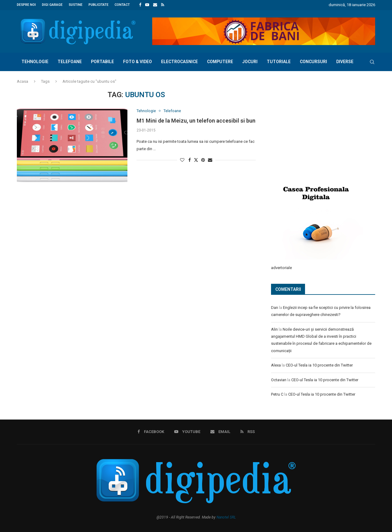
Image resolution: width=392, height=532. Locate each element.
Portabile (102, 61)
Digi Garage (52, 5)
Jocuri (250, 61)
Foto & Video (138, 61)
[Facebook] (140, 5)
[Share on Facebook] (190, 160)
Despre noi (26, 5)
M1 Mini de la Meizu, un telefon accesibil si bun (196, 121)
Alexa (276, 365)
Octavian (279, 379)
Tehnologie (35, 61)
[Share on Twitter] (196, 160)
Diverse (345, 61)
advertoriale (281, 267)
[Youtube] (147, 5)
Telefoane (70, 61)
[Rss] (163, 5)
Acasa (23, 81)
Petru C (277, 394)
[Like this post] (182, 160)
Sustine (75, 5)
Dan (275, 307)
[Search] (372, 62)
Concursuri (313, 61)
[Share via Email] (210, 160)
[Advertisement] (317, 131)
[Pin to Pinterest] (203, 160)
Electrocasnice (179, 61)
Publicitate (98, 5)
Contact (122, 5)
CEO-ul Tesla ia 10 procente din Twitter (319, 365)
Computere (220, 61)
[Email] (155, 5)
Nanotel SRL (226, 516)
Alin (274, 329)
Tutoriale (279, 61)
